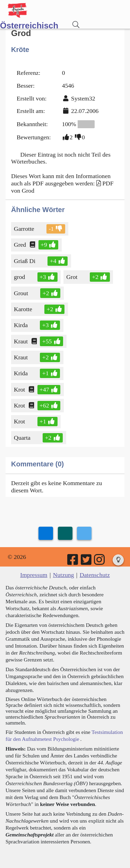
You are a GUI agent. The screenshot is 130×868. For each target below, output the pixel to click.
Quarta (23, 438)
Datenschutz (95, 575)
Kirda (21, 325)
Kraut (21, 341)
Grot (72, 277)
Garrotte (25, 229)
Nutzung (64, 575)
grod (20, 277)
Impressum (34, 575)
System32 (83, 98)
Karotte (24, 309)
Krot (20, 389)
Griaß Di (25, 261)
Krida (21, 373)
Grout (21, 293)
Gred (20, 245)
